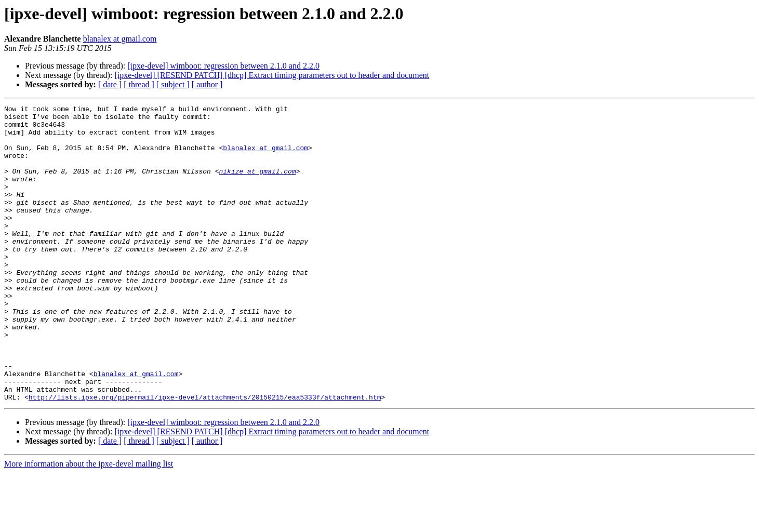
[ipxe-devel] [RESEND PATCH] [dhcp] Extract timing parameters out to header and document (272, 75)
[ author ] (207, 84)
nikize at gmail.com (257, 185)
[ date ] (110, 84)
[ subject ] (173, 84)
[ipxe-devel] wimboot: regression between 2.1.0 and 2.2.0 (223, 66)
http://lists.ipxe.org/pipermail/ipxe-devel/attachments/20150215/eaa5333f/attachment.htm (205, 456)
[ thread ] (139, 84)
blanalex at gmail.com (120, 39)
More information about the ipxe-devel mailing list (89, 523)
